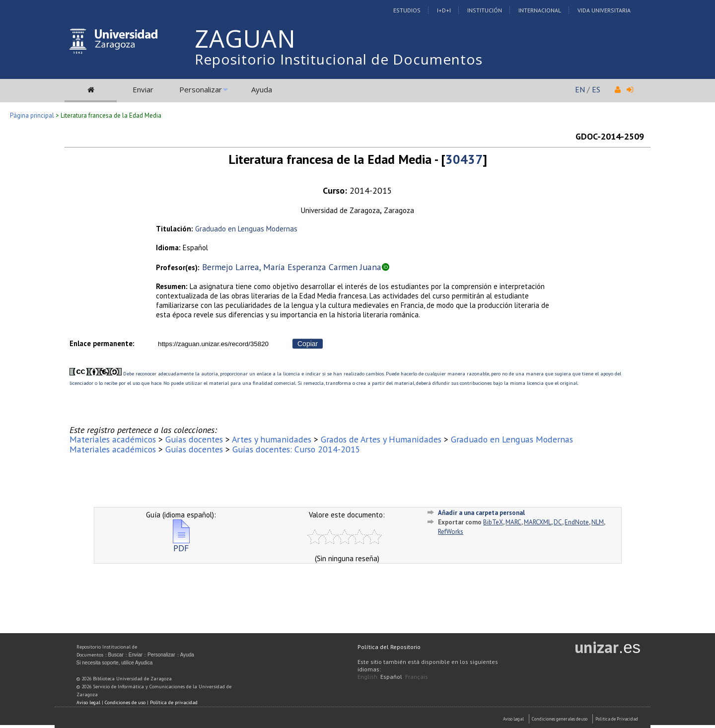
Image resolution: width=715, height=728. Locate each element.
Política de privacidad (174, 702)
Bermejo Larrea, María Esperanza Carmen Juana (292, 267)
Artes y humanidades (272, 439)
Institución (485, 10)
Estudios (407, 10)
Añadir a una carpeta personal (481, 513)
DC (558, 522)
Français (417, 677)
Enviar (143, 89)
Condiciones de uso (125, 702)
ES (596, 89)
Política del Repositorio (389, 647)
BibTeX (493, 522)
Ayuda (262, 89)
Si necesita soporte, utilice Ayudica (115, 663)
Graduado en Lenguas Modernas (246, 229)
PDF (181, 544)
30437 (464, 159)
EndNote (577, 522)
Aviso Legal (513, 719)
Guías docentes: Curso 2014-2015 (296, 449)
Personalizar (201, 89)
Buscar (116, 655)
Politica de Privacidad (617, 719)
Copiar (308, 344)
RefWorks (451, 532)
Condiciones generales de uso (560, 719)
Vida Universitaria (604, 10)
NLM (598, 522)
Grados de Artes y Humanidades (381, 439)
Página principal (32, 115)
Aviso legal (88, 702)
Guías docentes (194, 439)
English (367, 677)
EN (580, 89)
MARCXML (537, 522)
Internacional (540, 10)
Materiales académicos (113, 439)
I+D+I (444, 10)
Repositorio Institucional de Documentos (339, 59)
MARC (513, 522)
